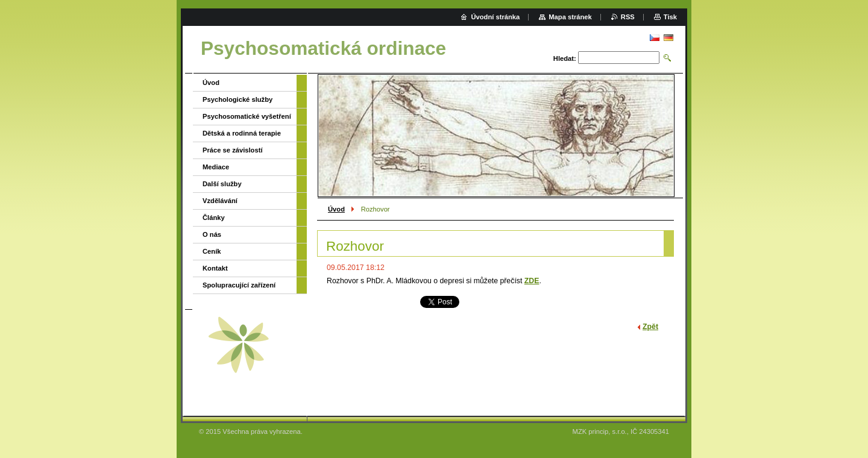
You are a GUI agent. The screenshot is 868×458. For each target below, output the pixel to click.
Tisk (670, 17)
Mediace (216, 167)
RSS (628, 17)
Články (214, 218)
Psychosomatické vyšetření (247, 116)
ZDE (532, 281)
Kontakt (215, 268)
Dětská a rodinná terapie (242, 133)
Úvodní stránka (495, 17)
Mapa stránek (570, 17)
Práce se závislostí (233, 150)
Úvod (336, 209)
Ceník (212, 251)
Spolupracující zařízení (239, 285)
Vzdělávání (220, 201)
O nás (212, 234)
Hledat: (565, 58)
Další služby (222, 184)
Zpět (650, 327)
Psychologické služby (237, 99)
